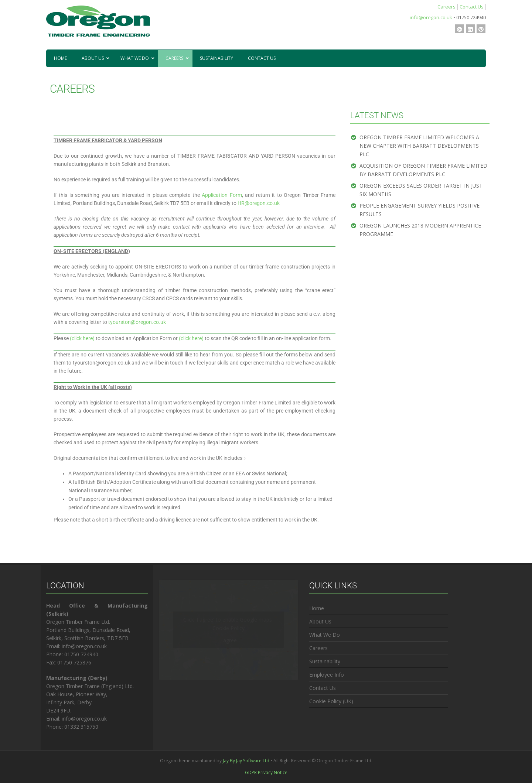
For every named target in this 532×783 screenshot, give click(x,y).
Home (317, 608)
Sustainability (325, 661)
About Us (320, 621)
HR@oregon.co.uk (259, 203)
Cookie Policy (229, 628)
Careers (446, 7)
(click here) (82, 338)
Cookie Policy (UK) (331, 701)
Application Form (222, 195)
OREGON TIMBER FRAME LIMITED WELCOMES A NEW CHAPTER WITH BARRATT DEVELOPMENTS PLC (419, 146)
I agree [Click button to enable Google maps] (229, 640)
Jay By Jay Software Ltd (246, 761)
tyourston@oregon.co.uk (138, 322)
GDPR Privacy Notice (266, 772)
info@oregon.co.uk (431, 17)
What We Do (325, 635)
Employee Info (327, 675)
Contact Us (472, 7)
